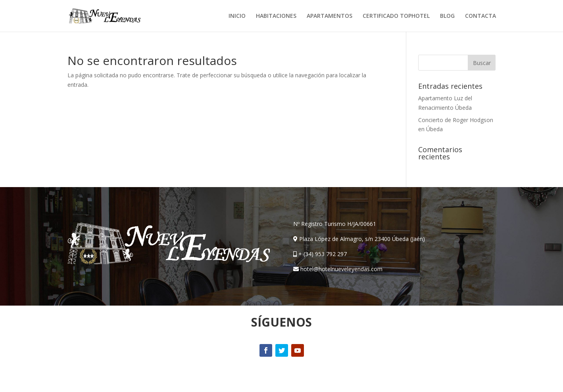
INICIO (237, 16)
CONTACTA (480, 16)
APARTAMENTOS (330, 16)
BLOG (447, 16)
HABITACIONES (276, 16)
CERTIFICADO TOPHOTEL (396, 16)
